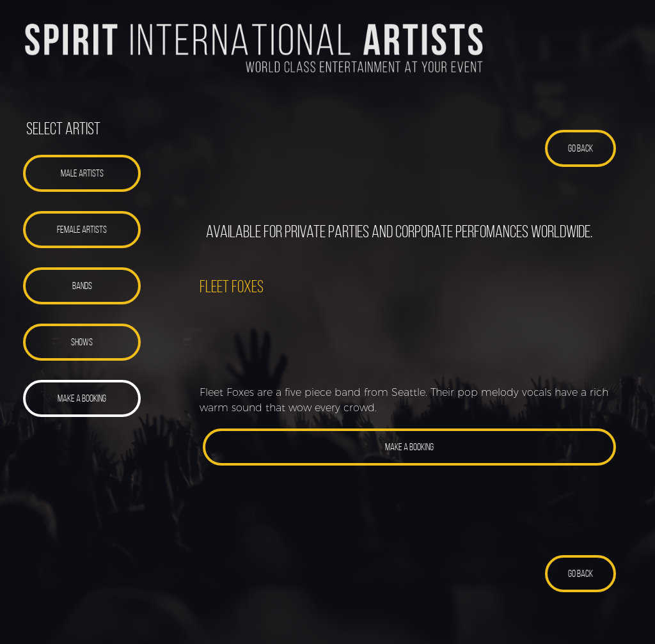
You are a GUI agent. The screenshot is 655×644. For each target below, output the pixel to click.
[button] (82, 173)
